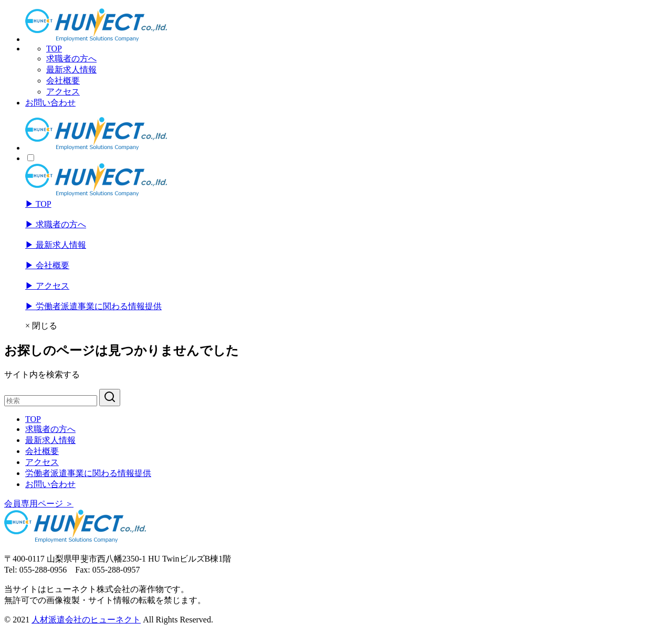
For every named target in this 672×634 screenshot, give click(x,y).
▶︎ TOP (38, 204)
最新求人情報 (71, 70)
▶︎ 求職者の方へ (56, 224)
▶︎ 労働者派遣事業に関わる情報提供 (93, 306)
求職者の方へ (71, 59)
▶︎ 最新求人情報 (56, 245)
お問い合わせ (50, 103)
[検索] (51, 401)
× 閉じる (41, 326)
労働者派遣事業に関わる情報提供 (88, 473)
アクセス (63, 92)
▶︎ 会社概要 (47, 265)
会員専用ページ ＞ (39, 504)
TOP (54, 49)
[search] (110, 398)
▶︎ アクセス (47, 286)
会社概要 (63, 81)
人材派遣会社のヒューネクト (86, 620)
